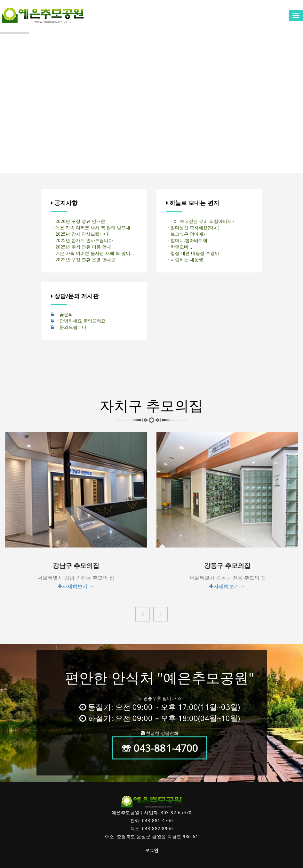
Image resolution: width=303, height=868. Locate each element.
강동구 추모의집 (227, 566)
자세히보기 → (76, 586)
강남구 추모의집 (76, 566)
